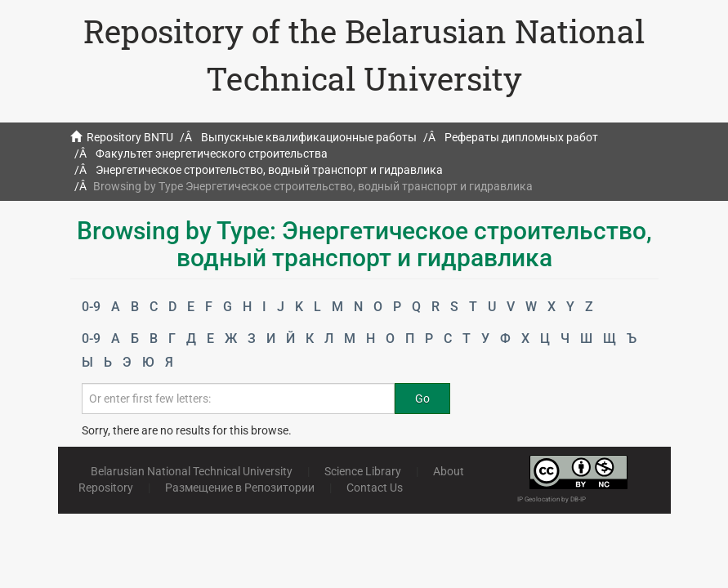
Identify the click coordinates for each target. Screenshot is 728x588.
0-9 (91, 307)
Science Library (363, 471)
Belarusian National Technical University (192, 471)
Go (422, 399)
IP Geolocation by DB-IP (552, 499)
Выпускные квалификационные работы (309, 137)
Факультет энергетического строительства (212, 154)
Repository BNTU (130, 137)
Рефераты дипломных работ (521, 137)
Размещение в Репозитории (240, 488)
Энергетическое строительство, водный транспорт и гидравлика (269, 170)
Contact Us (375, 488)
